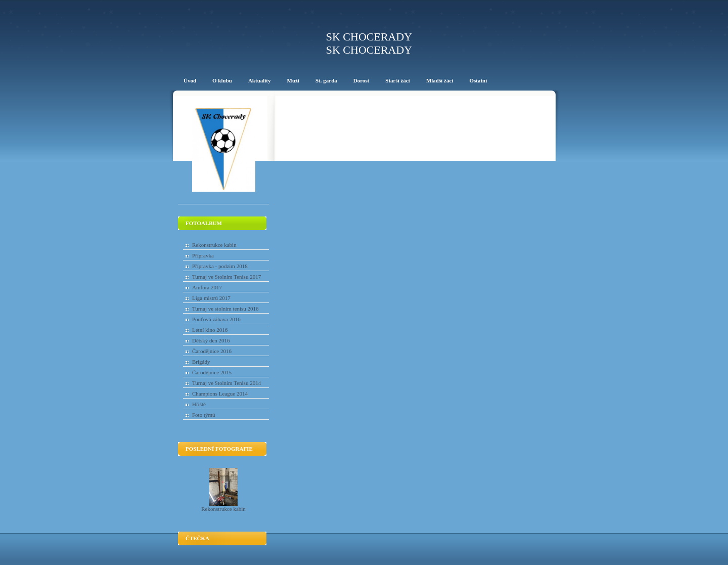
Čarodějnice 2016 (212, 351)
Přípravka (203, 255)
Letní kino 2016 (210, 330)
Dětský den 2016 (211, 340)
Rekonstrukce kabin (214, 245)
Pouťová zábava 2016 (216, 319)
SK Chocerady (369, 37)
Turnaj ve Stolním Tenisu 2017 (226, 277)
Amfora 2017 (207, 287)
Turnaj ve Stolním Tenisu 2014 (226, 383)
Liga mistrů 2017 (211, 298)
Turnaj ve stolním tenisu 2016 (225, 309)
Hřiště (199, 404)
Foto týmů (204, 415)
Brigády (201, 362)
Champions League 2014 (220, 394)
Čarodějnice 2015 (212, 372)
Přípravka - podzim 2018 (220, 266)
